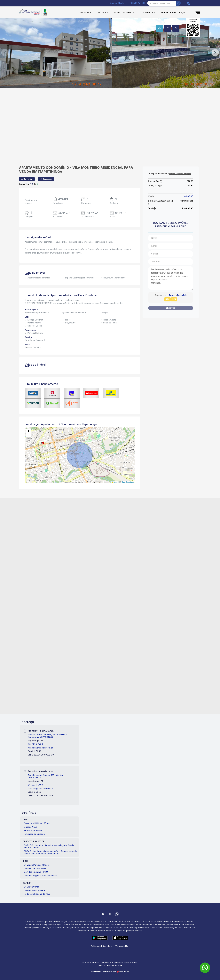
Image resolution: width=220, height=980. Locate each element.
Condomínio (57, 168)
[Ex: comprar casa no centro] (162, 3)
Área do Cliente (117, 3)
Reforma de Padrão (33, 830)
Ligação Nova (31, 827)
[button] (189, 3)
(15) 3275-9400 (35, 744)
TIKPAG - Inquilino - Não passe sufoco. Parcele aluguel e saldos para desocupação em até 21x (51, 852)
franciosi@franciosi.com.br (40, 748)
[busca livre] (178, 3)
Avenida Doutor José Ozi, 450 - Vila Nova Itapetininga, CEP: (48, 736)
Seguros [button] (148, 12)
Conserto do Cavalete (34, 890)
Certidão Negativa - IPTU (36, 872)
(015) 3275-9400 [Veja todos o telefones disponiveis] (137, 3)
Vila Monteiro (86, 168)
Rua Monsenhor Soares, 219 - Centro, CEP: (46, 776)
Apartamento (32, 168)
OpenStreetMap (128, 482)
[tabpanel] (110, 53)
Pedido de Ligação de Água (37, 894)
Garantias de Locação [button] (174, 12)
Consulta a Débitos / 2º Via (37, 823)
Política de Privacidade (102, 946)
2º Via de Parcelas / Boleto (37, 865)
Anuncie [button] (85, 12)
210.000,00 (188, 196)
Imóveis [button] (102, 12)
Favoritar (27, 179)
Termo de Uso (122, 946)
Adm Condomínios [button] (125, 12)
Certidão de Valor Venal (35, 868)
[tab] (160, 28)
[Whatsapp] (117, 914)
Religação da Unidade (34, 834)
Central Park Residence (83, 295)
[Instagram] (110, 914)
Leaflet (115, 482)
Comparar (46, 179)
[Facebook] (103, 914)
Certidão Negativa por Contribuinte (40, 876)
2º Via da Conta (31, 887)
